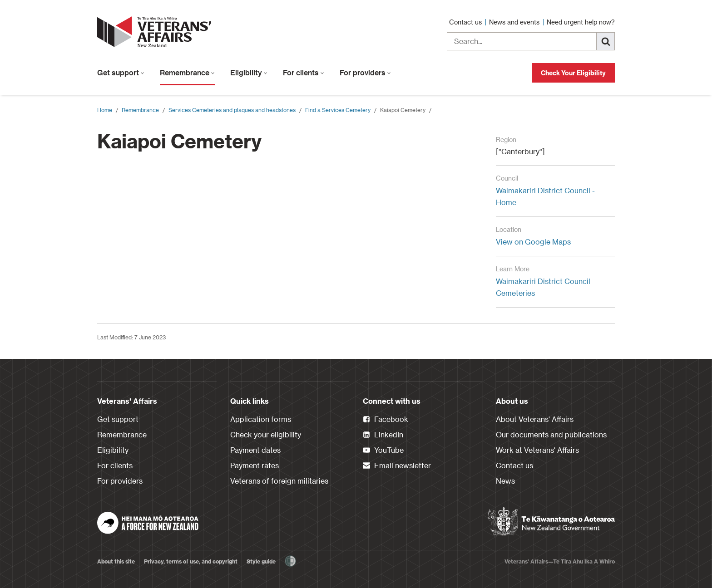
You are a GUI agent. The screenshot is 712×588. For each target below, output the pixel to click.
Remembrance (187, 72)
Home (105, 110)
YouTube (383, 451)
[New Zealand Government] (551, 522)
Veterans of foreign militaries (279, 481)
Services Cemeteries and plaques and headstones (232, 110)
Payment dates (255, 450)
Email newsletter (397, 466)
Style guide (261, 561)
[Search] (606, 41)
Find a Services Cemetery (338, 110)
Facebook (386, 420)
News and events (515, 22)
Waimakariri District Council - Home (545, 196)
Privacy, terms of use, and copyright (191, 561)
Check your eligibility (266, 434)
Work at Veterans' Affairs (537, 450)
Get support (121, 72)
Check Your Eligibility (573, 73)
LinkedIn (383, 435)
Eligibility (249, 72)
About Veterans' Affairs (535, 419)
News (505, 481)
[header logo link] (156, 32)
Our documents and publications (551, 434)
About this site (116, 561)
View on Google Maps (533, 242)
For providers (365, 72)
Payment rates (255, 465)
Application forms (261, 419)
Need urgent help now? (581, 22)
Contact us (466, 22)
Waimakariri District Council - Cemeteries (545, 287)
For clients (304, 72)
